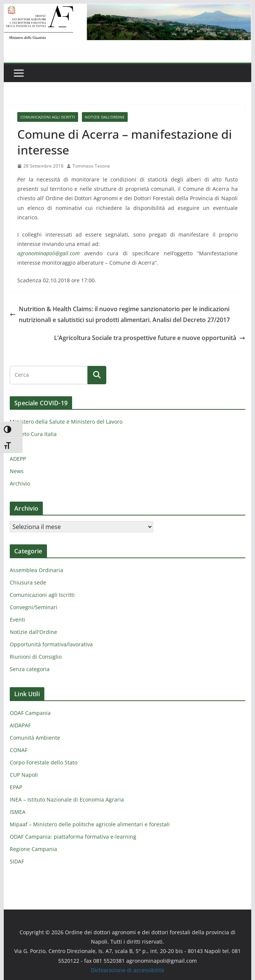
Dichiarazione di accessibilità (127, 970)
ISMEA (18, 812)
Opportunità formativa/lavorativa (51, 644)
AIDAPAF (20, 725)
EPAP (16, 787)
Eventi (17, 620)
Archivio (20, 483)
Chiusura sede (28, 582)
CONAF (19, 750)
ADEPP (18, 459)
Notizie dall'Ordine (105, 117)
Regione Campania (33, 849)
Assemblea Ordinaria (36, 570)
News (17, 471)
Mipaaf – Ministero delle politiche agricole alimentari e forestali (90, 824)
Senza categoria (30, 669)
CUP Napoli (24, 775)
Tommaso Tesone (91, 166)
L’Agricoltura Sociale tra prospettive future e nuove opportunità (150, 338)
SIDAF (17, 861)
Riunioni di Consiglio (36, 657)
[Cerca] (97, 375)
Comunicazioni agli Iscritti (48, 117)
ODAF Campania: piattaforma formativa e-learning (73, 837)
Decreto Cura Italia (33, 434)
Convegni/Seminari (34, 607)
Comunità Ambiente (35, 738)
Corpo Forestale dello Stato (44, 762)
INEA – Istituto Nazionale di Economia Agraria (67, 799)
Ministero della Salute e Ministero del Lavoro (66, 422)
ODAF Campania (30, 713)
